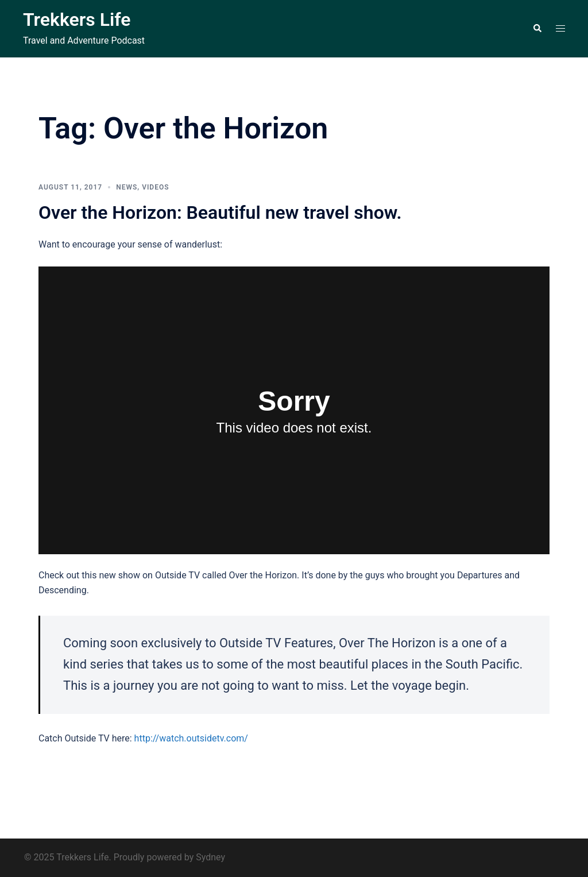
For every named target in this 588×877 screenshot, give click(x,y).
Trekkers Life (77, 20)
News (127, 187)
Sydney (210, 857)
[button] (537, 29)
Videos (155, 187)
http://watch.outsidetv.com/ (191, 738)
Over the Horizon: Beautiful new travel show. (220, 213)
